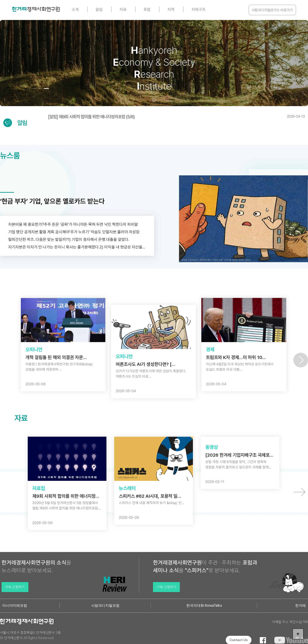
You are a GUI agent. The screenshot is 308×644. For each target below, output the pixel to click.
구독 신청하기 (15, 587)
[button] (34, 88)
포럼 (147, 9)
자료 (123, 9)
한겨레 (300, 605)
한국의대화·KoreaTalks (204, 605)
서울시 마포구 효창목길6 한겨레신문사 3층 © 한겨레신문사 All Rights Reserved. (30, 635)
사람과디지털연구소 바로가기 (272, 10)
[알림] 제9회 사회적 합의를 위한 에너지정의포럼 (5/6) (176, 117)
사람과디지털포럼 (105, 605)
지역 (171, 9)
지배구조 (198, 9)
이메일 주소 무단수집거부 (290, 622)
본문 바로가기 (0, 0)
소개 (75, 9)
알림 (99, 9)
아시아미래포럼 (15, 605)
